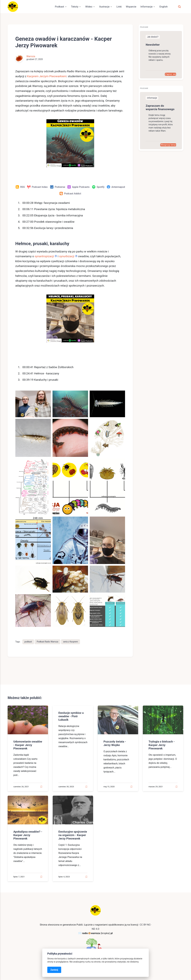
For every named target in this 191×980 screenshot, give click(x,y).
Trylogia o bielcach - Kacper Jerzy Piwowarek (162, 745)
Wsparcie (131, 7)
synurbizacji (66, 256)
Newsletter (153, 45)
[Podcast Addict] (70, 194)
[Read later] (41, 787)
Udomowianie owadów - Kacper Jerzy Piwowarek (28, 745)
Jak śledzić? (153, 37)
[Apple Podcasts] (78, 187)
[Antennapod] (116, 187)
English (164, 7)
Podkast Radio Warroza (47, 642)
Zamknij (54, 970)
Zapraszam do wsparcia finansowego (160, 107)
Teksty (75, 7)
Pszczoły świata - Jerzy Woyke (115, 743)
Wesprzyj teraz (168, 145)
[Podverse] (58, 187)
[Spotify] (98, 187)
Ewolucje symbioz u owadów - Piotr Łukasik (71, 716)
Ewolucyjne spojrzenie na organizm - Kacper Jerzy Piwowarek (73, 835)
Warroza (31, 56)
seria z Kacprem (71, 642)
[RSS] (20, 187)
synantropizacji (44, 256)
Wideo (89, 7)
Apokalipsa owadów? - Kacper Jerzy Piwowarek (28, 835)
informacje (152, 98)
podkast (28, 642)
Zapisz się (171, 74)
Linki (119, 7)
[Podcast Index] (37, 187)
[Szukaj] (179, 7)
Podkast (60, 7)
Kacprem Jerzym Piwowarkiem (47, 76)
